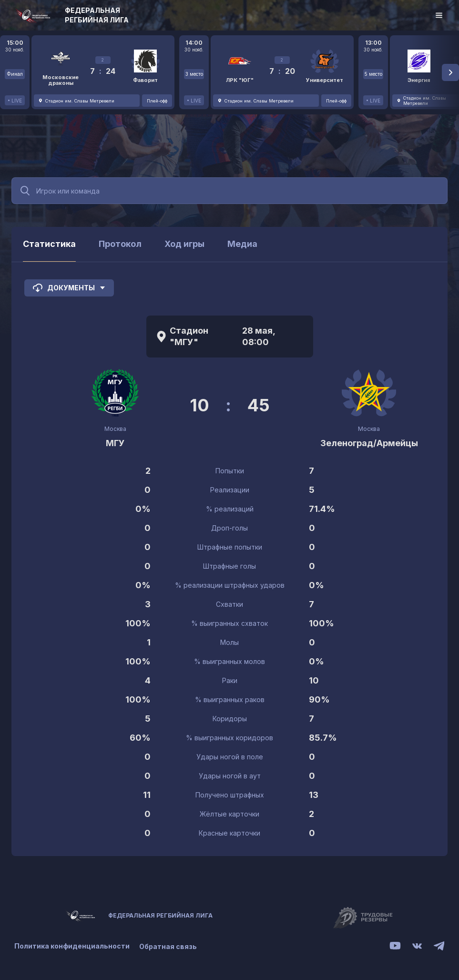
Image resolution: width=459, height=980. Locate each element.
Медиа (242, 244)
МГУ (115, 443)
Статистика (49, 244)
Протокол (120, 244)
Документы (69, 288)
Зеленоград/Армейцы (369, 443)
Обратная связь (168, 946)
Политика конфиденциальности (72, 946)
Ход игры (184, 244)
